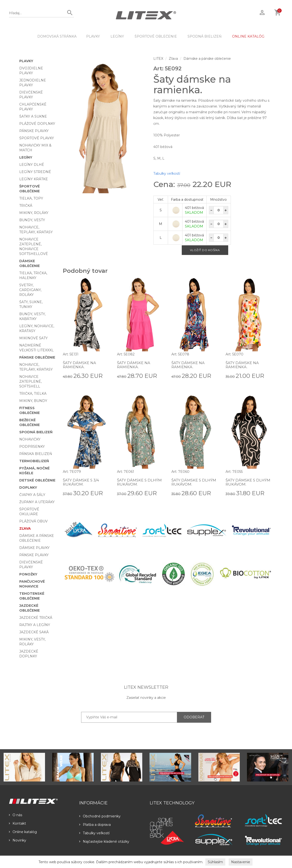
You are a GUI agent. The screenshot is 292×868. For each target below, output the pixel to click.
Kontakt (17, 823)
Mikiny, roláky (34, 213)
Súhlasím (215, 862)
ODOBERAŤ (194, 717)
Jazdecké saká (34, 632)
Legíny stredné (35, 172)
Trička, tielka (33, 394)
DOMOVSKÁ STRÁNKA (57, 36)
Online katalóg (23, 832)
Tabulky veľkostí (167, 174)
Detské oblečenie (37, 480)
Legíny (117, 36)
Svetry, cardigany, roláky (30, 290)
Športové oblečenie (156, 36)
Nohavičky (30, 439)
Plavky (93, 36)
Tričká (26, 206)
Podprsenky (32, 447)
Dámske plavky (34, 548)
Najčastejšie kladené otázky (104, 841)
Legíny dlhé (32, 165)
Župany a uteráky (37, 502)
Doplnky (28, 487)
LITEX (158, 59)
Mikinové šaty (33, 338)
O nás (16, 815)
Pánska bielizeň (36, 454)
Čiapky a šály (32, 495)
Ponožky (28, 574)
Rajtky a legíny (35, 625)
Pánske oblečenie (37, 357)
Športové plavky (37, 138)
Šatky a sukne (33, 116)
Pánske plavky (34, 131)
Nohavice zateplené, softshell (30, 381)
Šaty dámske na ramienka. (80, 365)
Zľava (25, 528)
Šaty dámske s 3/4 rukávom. (82, 482)
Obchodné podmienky (100, 816)
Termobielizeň (34, 461)
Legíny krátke (34, 179)
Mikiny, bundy (33, 401)
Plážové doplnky (37, 124)
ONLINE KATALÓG (248, 36)
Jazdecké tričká (36, 618)
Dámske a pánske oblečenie (207, 59)
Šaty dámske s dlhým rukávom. (140, 482)
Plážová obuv (33, 521)
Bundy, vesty (32, 220)
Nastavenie (241, 862)
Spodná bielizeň (204, 36)
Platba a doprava (95, 825)
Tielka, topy (31, 198)
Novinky (18, 840)
